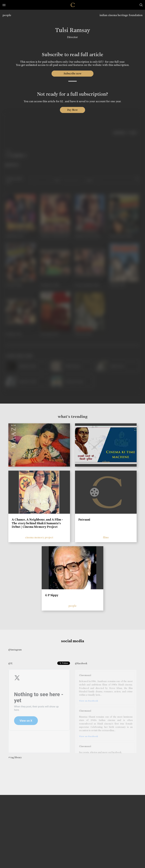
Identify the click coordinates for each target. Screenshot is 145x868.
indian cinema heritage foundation (121, 15)
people (7, 15)
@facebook (81, 663)
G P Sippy (52, 595)
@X (10, 663)
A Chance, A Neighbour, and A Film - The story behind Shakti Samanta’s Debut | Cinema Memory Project (37, 523)
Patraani (84, 520)
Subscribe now (73, 73)
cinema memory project (39, 537)
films (106, 537)
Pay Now (72, 110)
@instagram (15, 650)
